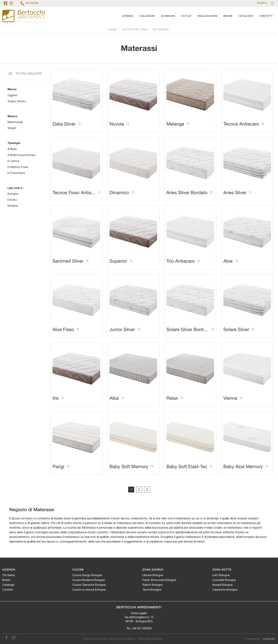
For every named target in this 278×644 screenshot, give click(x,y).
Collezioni (147, 16)
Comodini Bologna (224, 580)
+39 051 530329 (141, 628)
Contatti (266, 16)
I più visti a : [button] (16, 188)
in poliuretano (16, 173)
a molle (12, 149)
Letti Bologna (221, 575)
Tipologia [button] (14, 143)
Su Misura (168, 16)
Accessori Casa (135, 30)
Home (113, 30)
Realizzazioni (208, 16)
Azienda (128, 16)
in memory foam (18, 167)
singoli (12, 128)
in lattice (13, 161)
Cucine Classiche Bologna (89, 585)
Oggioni (12, 95)
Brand (228, 16)
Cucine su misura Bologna (89, 590)
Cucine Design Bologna (87, 575)
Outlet (186, 16)
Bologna (13, 194)
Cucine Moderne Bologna (89, 580)
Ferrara (12, 200)
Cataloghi (246, 16)
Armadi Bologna (222, 585)
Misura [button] (12, 116)
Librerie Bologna (153, 575)
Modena (13, 206)
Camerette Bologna (225, 590)
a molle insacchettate (22, 155)
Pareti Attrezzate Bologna (159, 580)
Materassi (161, 30)
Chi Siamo (9, 575)
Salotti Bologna (153, 585)
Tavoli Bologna (152, 590)
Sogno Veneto (17, 101)
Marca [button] (12, 89)
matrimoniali (15, 122)
